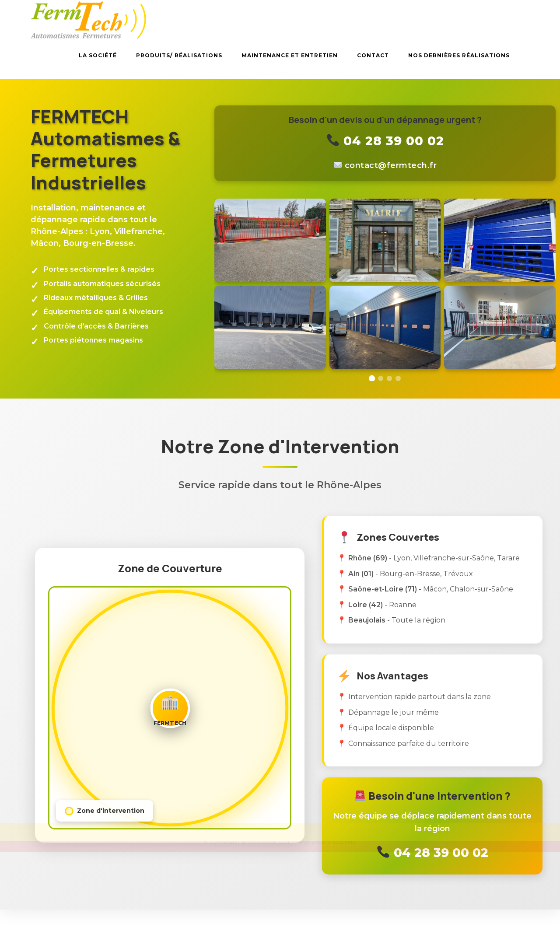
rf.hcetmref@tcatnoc (391, 165)
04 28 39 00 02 (386, 141)
